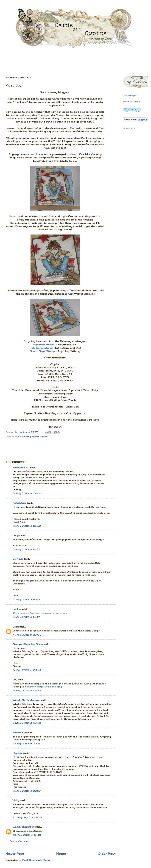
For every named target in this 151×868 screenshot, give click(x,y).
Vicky (16, 800)
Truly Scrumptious (41, 348)
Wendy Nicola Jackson (27, 700)
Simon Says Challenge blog (45, 687)
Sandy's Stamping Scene (28, 644)
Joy (15, 680)
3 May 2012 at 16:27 (26, 549)
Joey (16, 627)
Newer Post (15, 854)
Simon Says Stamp (42, 351)
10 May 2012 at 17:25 (27, 817)
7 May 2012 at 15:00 (27, 723)
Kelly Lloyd (19, 503)
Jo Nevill (18, 559)
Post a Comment (20, 841)
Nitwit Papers (40, 437)
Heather (17, 753)
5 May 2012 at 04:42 (27, 670)
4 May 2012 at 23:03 (27, 635)
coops (17, 535)
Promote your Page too (132, 101)
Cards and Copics (130, 96)
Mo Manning (23, 437)
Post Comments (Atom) (37, 860)
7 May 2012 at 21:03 (27, 744)
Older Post (107, 854)
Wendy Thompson (24, 827)
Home (61, 854)
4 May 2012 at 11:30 (26, 600)
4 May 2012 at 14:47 (26, 617)
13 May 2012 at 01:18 (27, 835)
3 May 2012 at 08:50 (27, 493)
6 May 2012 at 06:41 (27, 691)
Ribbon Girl (20, 733)
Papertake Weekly (44, 345)
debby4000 (21, 468)
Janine (17, 609)
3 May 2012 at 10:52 (27, 526)
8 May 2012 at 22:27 (27, 791)
